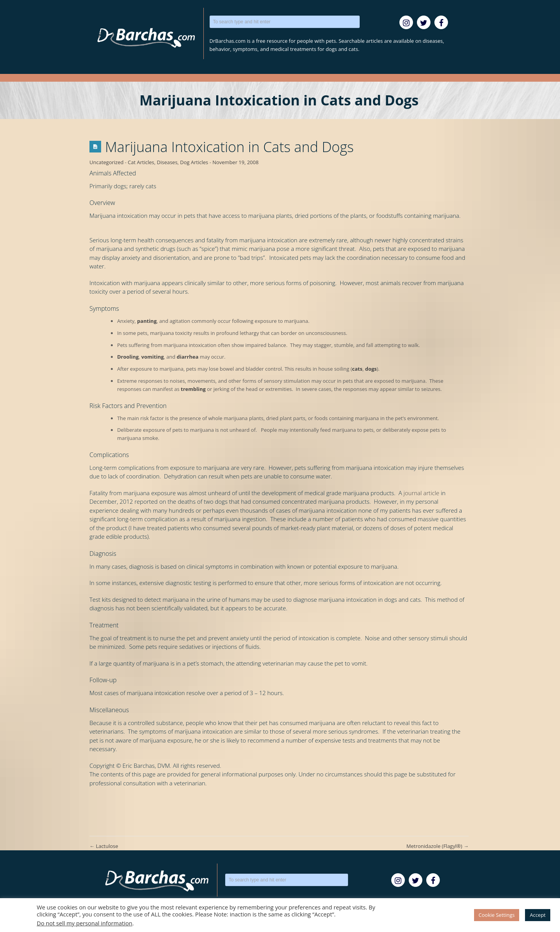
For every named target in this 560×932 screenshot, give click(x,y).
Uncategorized (107, 162)
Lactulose (104, 846)
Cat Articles (141, 162)
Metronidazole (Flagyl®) (437, 846)
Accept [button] (538, 915)
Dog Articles (194, 162)
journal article (422, 493)
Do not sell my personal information (85, 923)
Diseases (167, 162)
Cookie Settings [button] (497, 915)
